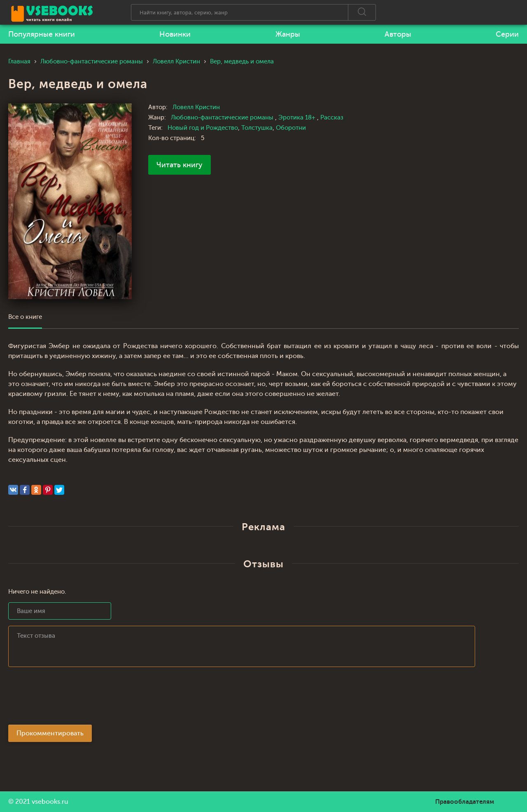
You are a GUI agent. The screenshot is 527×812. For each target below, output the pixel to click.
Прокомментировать (50, 733)
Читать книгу (180, 165)
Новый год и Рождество (203, 128)
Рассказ (332, 118)
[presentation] (71, 698)
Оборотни (291, 128)
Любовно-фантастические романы (223, 118)
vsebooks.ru (50, 802)
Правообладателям (465, 802)
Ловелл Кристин (196, 107)
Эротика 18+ (298, 118)
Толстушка (257, 128)
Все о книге (25, 317)
